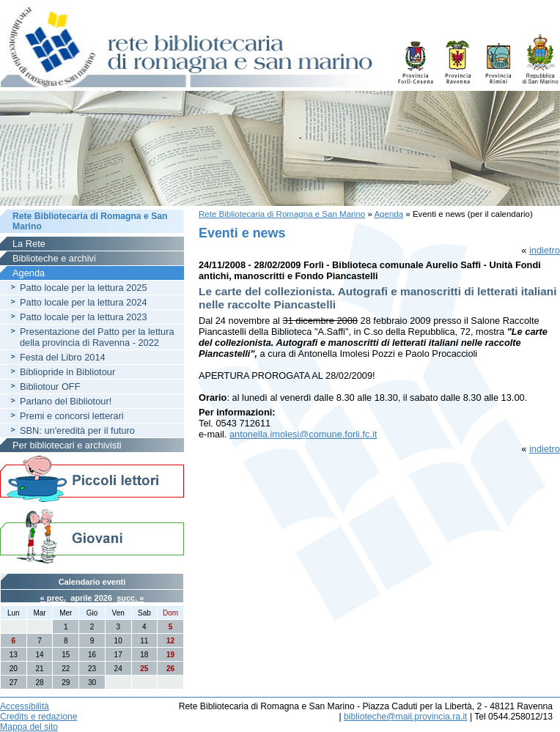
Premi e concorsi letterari (72, 416)
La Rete (29, 244)
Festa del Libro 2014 (63, 357)
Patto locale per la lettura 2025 (84, 288)
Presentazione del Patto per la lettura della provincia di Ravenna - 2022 (97, 337)
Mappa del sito (29, 727)
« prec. (53, 598)
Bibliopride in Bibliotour (67, 372)
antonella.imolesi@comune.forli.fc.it (303, 434)
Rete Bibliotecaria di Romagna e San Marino (282, 214)
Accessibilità (25, 706)
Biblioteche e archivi (54, 258)
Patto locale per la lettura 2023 (84, 317)
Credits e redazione (38, 717)
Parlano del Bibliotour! (66, 401)
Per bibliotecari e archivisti (67, 445)
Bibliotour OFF (50, 387)
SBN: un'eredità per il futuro (77, 430)
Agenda (388, 214)
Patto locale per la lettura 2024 (84, 302)
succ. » (130, 598)
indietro (545, 250)
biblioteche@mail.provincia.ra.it (405, 717)
